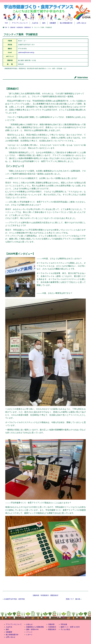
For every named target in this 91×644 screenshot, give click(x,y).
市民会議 (64, 624)
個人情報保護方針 (66, 23)
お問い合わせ (81, 23)
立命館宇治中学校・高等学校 (14, 599)
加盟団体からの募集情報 (35, 627)
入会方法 (35, 23)
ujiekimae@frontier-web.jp (26, 52)
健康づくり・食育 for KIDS (70, 627)
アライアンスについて (20, 23)
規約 (44, 23)
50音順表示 (20, 27)
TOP (6, 23)
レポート (29, 635)
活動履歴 (53, 23)
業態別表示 (28, 27)
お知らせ (29, 624)
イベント (29, 632)
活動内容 (13, 27)
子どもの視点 (65, 629)
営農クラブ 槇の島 (73, 599)
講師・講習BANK (32, 629)
